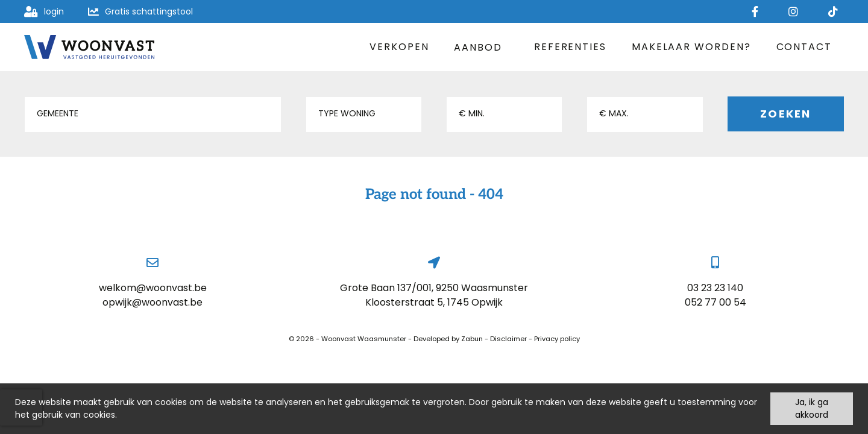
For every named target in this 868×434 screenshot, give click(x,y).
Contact (804, 47)
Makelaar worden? (691, 47)
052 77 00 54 (715, 302)
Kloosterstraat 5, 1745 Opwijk (434, 302)
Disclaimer (508, 339)
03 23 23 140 (715, 288)
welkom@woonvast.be (153, 288)
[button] (153, 115)
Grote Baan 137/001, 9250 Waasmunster (434, 288)
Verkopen (399, 47)
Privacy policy (557, 339)
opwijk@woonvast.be (153, 302)
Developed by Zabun (448, 339)
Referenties (570, 47)
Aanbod (481, 47)
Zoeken (785, 114)
